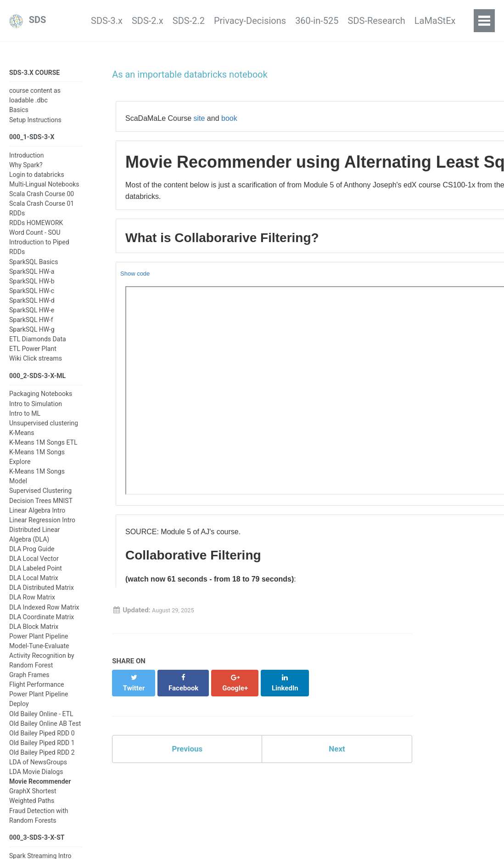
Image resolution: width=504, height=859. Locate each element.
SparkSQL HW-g (32, 335)
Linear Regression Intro (42, 528)
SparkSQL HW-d (32, 306)
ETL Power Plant (33, 355)
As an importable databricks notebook (188, 75)
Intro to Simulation (36, 412)
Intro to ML (25, 422)
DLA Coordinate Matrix (42, 625)
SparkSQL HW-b (32, 287)
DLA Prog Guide (32, 558)
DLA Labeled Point (36, 577)
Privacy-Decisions (221, 21)
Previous (187, 745)
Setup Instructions (35, 123)
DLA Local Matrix (34, 587)
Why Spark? (26, 171)
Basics (19, 113)
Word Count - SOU (35, 238)
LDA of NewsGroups (38, 771)
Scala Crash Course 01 (42, 209)
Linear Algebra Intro (37, 519)
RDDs (17, 219)
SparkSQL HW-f (31, 326)
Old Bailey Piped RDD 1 (42, 752)
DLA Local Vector (34, 567)
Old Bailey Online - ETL (41, 722)
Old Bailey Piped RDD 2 (42, 761)
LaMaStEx (433, 21)
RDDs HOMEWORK (36, 229)
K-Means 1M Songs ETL (43, 451)
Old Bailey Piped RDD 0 (42, 742)
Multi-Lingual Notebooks (44, 190)
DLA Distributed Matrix (42, 596)
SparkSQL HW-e (32, 316)
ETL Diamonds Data (38, 345)
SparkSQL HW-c (32, 297)
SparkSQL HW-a (32, 277)
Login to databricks (37, 181)
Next (337, 745)
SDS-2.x (100, 21)
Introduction (27, 161)
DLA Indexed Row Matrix (44, 616)
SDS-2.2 (150, 21)
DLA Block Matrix (34, 635)
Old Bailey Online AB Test (45, 732)
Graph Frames (29, 684)
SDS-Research (365, 21)
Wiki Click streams (36, 364)
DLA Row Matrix (32, 606)
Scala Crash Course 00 (42, 200)
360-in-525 (297, 21)
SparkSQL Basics (34, 268)
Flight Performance (37, 693)
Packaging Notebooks (41, 402)
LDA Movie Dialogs (36, 780)
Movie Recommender (40, 790)
